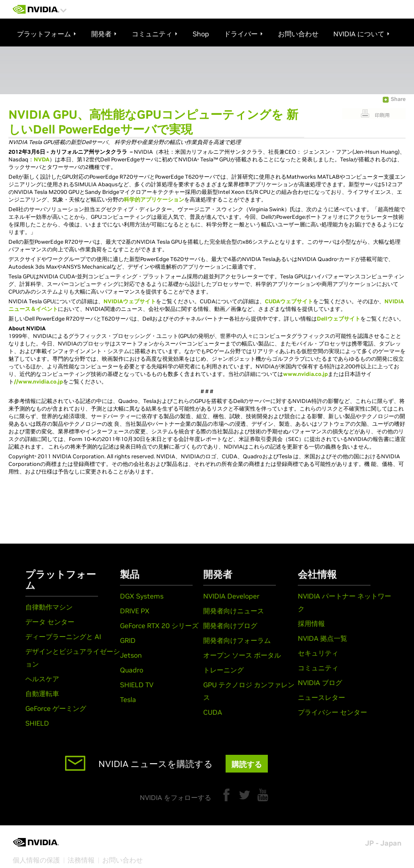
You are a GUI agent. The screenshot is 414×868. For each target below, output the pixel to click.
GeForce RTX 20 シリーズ (159, 626)
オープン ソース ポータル (242, 655)
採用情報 (311, 623)
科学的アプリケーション (154, 200)
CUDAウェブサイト (289, 301)
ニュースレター (321, 697)
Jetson (131, 655)
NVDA (42, 159)
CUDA (213, 712)
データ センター (50, 622)
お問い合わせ (123, 860)
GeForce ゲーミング (56, 708)
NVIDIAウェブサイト (130, 301)
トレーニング (223, 670)
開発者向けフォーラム (237, 640)
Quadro (132, 670)
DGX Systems (142, 596)
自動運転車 (42, 694)
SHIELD (37, 723)
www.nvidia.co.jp (305, 374)
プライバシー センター (332, 712)
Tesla (128, 699)
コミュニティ (318, 668)
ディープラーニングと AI (63, 637)
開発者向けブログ (230, 626)
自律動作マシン (49, 607)
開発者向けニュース (234, 611)
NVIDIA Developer (231, 596)
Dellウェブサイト (339, 319)
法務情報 (81, 860)
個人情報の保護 (36, 860)
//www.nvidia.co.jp (38, 382)
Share (398, 99)
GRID (128, 640)
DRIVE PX (135, 611)
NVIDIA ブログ (320, 683)
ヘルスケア (42, 679)
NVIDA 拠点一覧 (323, 638)
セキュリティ (318, 653)
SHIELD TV (137, 685)
